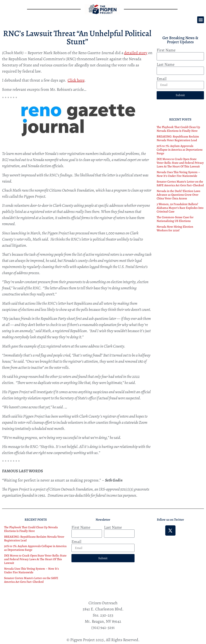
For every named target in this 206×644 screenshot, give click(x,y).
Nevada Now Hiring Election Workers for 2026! (175, 228)
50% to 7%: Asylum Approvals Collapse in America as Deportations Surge (180, 150)
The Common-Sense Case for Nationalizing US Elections (175, 219)
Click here (76, 80)
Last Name (166, 65)
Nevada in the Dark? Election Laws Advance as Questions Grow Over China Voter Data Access (178, 195)
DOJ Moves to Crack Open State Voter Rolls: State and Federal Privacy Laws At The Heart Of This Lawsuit (180, 163)
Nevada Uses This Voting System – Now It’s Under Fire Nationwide (178, 174)
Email (162, 79)
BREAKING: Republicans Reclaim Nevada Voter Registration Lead (178, 138)
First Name (166, 50)
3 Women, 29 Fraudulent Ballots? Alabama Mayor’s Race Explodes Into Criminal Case (180, 208)
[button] (201, 20)
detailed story (136, 53)
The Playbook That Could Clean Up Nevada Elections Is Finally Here (178, 129)
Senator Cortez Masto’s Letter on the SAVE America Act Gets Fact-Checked (180, 183)
